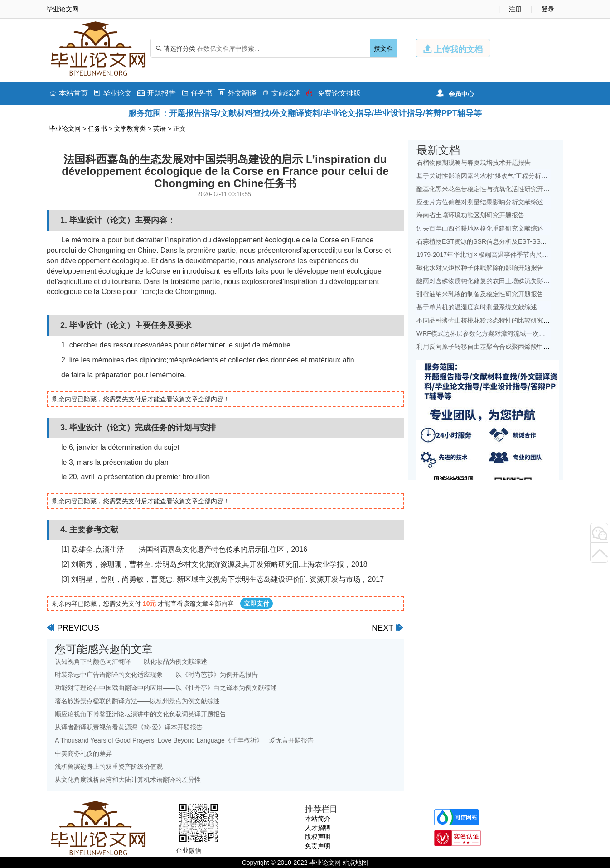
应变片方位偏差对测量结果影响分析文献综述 (480, 202)
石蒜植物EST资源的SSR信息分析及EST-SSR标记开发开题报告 (506, 241)
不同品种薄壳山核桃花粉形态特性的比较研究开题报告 (493, 320)
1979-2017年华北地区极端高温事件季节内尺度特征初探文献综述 (508, 255)
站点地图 (355, 863)
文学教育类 (130, 129)
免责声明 (318, 846)
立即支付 (257, 603)
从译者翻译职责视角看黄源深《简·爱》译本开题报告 (129, 727)
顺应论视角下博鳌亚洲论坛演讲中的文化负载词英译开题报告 (140, 714)
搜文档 (383, 48)
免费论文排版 (333, 93)
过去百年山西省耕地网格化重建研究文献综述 (480, 228)
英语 (160, 129)
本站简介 (318, 819)
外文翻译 (237, 93)
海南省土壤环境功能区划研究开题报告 (470, 215)
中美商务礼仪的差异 (83, 753)
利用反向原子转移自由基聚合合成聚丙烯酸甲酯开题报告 (496, 347)
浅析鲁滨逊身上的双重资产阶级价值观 (109, 767)
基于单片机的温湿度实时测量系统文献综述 (477, 307)
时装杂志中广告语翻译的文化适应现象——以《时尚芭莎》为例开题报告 (156, 675)
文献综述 (281, 93)
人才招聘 (318, 828)
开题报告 (157, 93)
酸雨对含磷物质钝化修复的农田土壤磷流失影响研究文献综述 (502, 281)
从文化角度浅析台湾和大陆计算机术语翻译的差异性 (128, 780)
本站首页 (69, 93)
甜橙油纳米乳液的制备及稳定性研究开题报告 (480, 294)
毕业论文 (113, 93)
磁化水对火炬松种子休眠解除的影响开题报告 (480, 268)
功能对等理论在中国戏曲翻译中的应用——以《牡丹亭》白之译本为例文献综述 (166, 688)
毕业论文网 (65, 129)
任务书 (197, 93)
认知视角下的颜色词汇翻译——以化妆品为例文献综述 (131, 661)
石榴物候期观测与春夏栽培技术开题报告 (474, 163)
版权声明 (318, 837)
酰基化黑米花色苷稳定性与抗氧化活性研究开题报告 (489, 189)
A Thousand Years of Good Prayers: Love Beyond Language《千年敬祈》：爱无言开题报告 (184, 740)
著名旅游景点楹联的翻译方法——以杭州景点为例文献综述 (137, 701)
